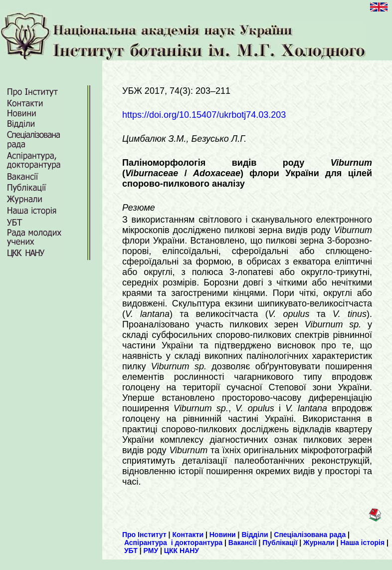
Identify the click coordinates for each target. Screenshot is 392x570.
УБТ (131, 551)
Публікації (280, 543)
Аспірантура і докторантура (173, 543)
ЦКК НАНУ (182, 551)
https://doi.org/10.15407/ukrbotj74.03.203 (204, 115)
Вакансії (243, 543)
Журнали (319, 543)
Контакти (188, 535)
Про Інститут (144, 535)
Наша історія (362, 543)
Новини (223, 535)
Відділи (255, 535)
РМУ (151, 551)
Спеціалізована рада (310, 535)
